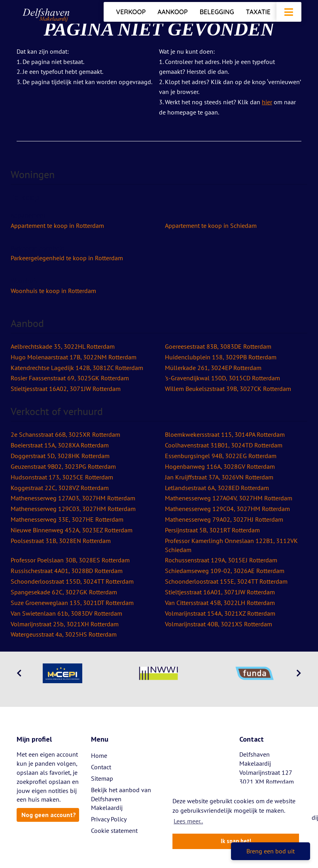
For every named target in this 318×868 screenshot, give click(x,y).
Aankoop (172, 12)
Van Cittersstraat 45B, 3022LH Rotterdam (220, 603)
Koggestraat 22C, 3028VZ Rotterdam (60, 488)
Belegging (217, 12)
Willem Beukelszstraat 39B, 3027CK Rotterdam (228, 389)
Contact (101, 767)
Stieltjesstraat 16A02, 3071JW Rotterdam (66, 389)
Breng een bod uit (271, 851)
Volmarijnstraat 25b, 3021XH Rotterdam (65, 624)
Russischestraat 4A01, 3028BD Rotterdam (67, 571)
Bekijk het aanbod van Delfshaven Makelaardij (121, 799)
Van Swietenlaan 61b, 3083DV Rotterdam (66, 613)
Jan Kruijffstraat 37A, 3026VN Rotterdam (219, 477)
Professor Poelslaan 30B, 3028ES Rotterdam (70, 560)
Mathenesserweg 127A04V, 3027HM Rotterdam (229, 498)
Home (99, 755)
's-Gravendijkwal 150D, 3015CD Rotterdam (222, 378)
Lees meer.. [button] (188, 821)
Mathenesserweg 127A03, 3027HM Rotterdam (73, 498)
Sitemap (102, 778)
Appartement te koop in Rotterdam (57, 225)
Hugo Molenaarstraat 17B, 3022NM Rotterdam (74, 357)
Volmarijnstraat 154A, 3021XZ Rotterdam (220, 613)
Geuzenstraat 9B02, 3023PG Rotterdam (63, 466)
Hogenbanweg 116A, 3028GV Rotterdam (220, 466)
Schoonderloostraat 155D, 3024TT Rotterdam (72, 581)
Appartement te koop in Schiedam (211, 225)
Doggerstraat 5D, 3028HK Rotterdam (60, 456)
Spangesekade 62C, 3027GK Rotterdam (64, 592)
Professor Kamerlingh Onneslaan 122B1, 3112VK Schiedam (231, 545)
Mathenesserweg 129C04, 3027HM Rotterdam (227, 509)
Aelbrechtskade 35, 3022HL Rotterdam (63, 346)
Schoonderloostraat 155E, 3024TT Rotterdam (226, 581)
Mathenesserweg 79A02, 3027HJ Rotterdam (224, 519)
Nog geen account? (49, 815)
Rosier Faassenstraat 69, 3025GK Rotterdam (70, 378)
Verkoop (131, 12)
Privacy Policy (109, 819)
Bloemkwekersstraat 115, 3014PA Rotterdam (225, 434)
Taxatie (258, 12)
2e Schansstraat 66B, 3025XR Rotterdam (65, 434)
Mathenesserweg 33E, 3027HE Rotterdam (67, 519)
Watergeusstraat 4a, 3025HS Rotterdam (64, 634)
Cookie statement (114, 830)
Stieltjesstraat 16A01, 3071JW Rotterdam (220, 592)
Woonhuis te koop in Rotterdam (53, 291)
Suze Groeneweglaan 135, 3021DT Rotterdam (72, 603)
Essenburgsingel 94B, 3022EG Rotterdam (221, 456)
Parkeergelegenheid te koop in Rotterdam (67, 258)
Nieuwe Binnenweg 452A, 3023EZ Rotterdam (72, 530)
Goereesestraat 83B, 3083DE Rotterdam (218, 346)
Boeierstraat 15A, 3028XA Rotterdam (60, 445)
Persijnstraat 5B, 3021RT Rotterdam (212, 530)
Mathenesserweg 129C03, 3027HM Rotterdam (73, 509)
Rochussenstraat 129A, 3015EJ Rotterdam (221, 560)
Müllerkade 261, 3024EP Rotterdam (213, 368)
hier (267, 102)
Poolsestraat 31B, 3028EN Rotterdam (61, 541)
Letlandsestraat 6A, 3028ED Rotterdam (217, 488)
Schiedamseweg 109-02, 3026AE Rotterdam (225, 571)
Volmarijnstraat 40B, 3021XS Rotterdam (219, 624)
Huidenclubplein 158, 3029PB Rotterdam (221, 357)
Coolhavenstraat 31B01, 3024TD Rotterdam (224, 445)
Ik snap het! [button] (236, 841)
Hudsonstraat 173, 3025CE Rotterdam (62, 477)
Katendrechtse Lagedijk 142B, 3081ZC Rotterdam (77, 368)
